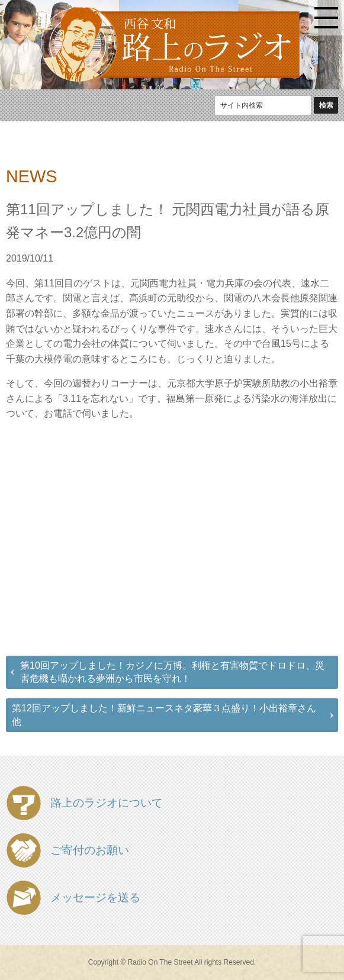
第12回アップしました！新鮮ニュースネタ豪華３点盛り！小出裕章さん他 (164, 715)
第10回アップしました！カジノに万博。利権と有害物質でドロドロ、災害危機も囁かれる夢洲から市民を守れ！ (172, 672)
